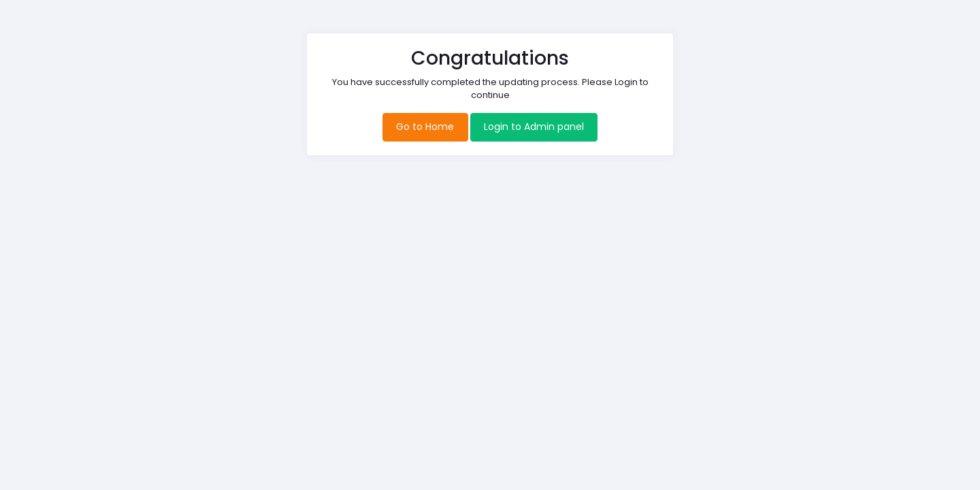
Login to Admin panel (534, 127)
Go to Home (425, 127)
